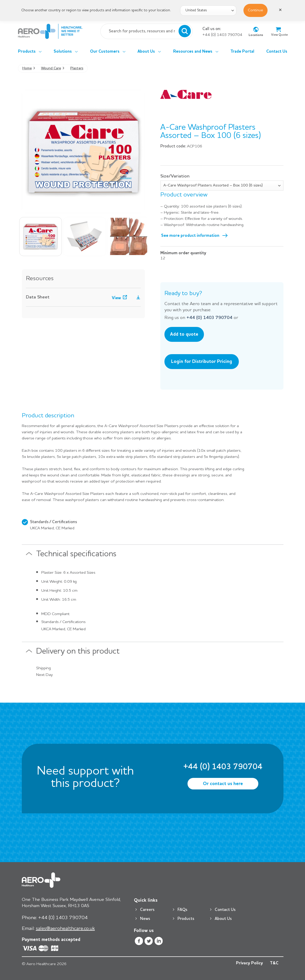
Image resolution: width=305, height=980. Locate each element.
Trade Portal (242, 52)
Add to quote (184, 334)
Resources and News (196, 52)
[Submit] (185, 31)
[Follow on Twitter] (149, 942)
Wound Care (51, 68)
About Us (149, 52)
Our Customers (108, 52)
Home (27, 68)
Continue (255, 10)
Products (30, 52)
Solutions (66, 52)
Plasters (77, 68)
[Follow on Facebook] (139, 942)
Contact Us (277, 52)
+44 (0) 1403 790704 (222, 35)
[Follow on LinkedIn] (158, 942)
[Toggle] (29, 556)
